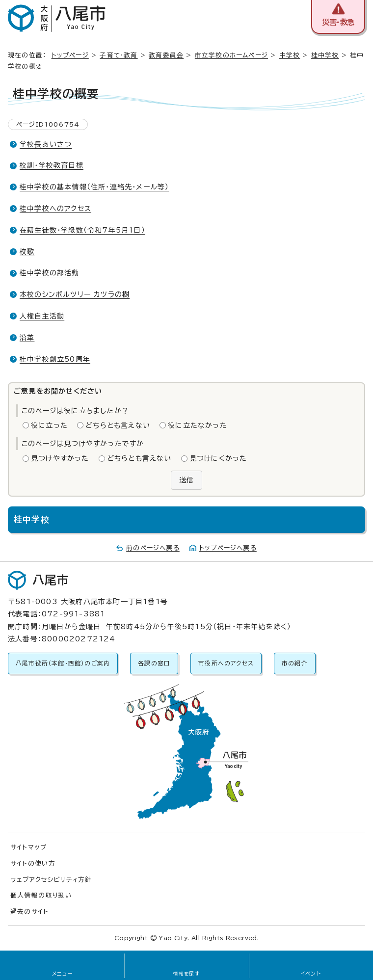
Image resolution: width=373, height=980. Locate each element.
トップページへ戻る (228, 548)
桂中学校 (325, 55)
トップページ (70, 55)
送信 (186, 480)
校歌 (27, 252)
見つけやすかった (60, 458)
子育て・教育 (119, 55)
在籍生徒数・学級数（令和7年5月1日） (82, 230)
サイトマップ (28, 847)
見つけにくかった (218, 458)
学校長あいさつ (46, 144)
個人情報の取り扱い (41, 895)
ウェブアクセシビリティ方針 (51, 880)
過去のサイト (29, 912)
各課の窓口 (154, 663)
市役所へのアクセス (226, 663)
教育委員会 (166, 55)
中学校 (290, 55)
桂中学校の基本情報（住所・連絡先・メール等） (94, 187)
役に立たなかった (198, 425)
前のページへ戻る (153, 548)
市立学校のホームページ (231, 55)
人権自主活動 (42, 316)
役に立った (49, 425)
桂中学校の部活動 (50, 273)
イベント (311, 974)
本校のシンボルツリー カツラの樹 (75, 294)
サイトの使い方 (33, 863)
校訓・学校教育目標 (52, 165)
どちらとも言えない (118, 425)
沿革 (27, 338)
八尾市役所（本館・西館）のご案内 (63, 663)
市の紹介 (295, 663)
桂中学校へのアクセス (55, 209)
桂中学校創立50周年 (55, 359)
